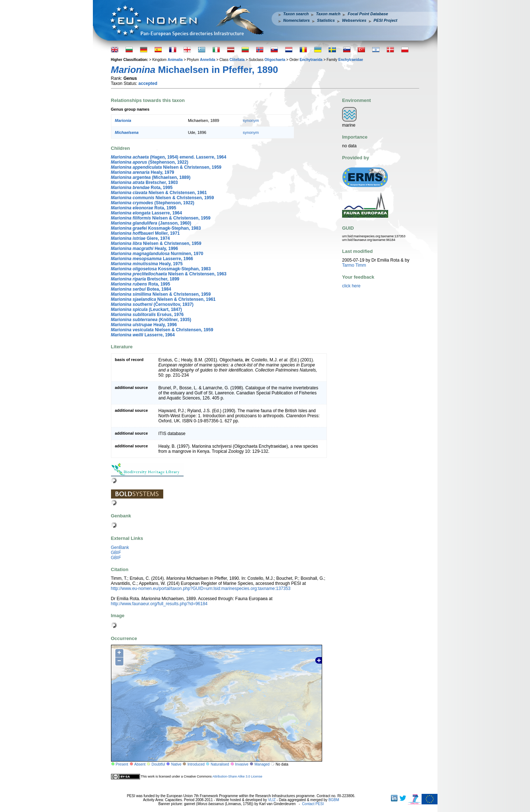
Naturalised (220, 764)
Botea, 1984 (141, 289)
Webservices (354, 20)
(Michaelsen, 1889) (151, 177)
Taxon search (296, 14)
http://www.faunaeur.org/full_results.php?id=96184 (159, 604)
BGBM (334, 800)
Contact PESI (313, 804)
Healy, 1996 (145, 249)
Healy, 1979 (143, 172)
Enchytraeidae (350, 60)
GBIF (116, 553)
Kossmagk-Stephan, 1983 (156, 228)
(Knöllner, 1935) (151, 320)
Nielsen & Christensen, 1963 (169, 274)
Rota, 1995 (142, 188)
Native (176, 764)
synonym (251, 120)
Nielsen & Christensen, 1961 (159, 193)
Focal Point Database (368, 14)
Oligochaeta (275, 60)
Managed (262, 764)
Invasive (242, 764)
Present (122, 764)
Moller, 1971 (145, 233)
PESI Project (385, 20)
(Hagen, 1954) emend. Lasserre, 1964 (169, 157)
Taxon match (328, 14)
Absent (140, 764)
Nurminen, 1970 (157, 254)
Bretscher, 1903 (145, 183)
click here (351, 286)
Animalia (175, 60)
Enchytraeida (311, 60)
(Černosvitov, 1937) (152, 304)
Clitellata (237, 60)
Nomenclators (297, 20)
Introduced (196, 764)
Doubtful (158, 764)
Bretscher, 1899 (145, 279)
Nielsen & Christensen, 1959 (166, 167)
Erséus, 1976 (147, 315)
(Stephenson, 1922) (150, 162)
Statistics (326, 20)
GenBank (120, 548)
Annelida (208, 60)
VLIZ (272, 800)
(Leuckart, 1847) (147, 309)
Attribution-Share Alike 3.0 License (237, 776)
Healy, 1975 (147, 264)
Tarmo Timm (354, 265)
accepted (148, 83)
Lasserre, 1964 (147, 213)
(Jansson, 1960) (151, 223)
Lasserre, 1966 (152, 259)
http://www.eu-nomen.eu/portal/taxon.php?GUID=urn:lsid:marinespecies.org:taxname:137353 (201, 589)
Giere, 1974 (141, 238)
